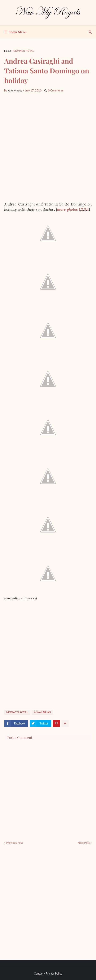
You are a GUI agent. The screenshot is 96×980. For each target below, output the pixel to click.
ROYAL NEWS (42, 712)
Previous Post (15, 843)
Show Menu (18, 32)
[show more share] (65, 723)
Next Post (84, 843)
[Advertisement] (48, 147)
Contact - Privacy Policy (48, 973)
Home (8, 51)
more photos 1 (69, 209)
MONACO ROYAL (24, 51)
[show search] (90, 32)
